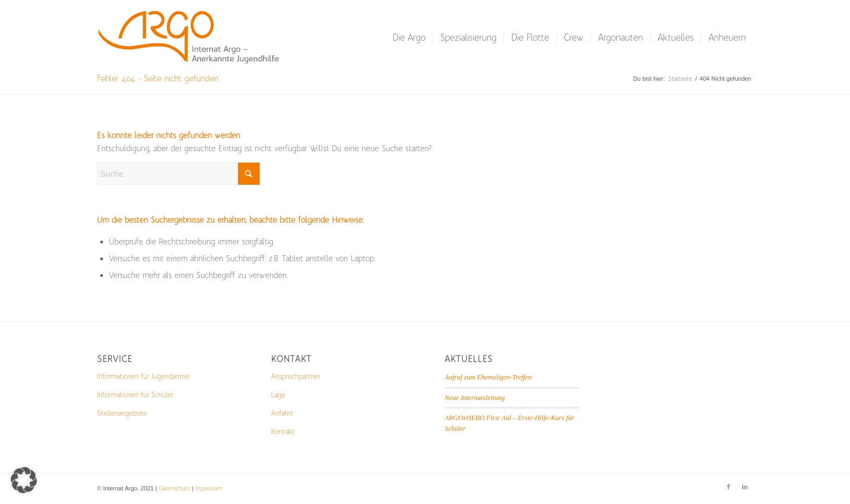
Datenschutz (175, 489)
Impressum (209, 489)
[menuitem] (409, 37)
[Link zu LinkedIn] (745, 487)
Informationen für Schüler (135, 395)
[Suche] (178, 174)
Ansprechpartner (296, 376)
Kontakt (283, 432)
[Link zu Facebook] (729, 487)
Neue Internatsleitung (475, 398)
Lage (278, 395)
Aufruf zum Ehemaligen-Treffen (488, 377)
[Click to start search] (249, 174)
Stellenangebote (122, 413)
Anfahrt (282, 413)
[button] (24, 480)
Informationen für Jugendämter (144, 376)
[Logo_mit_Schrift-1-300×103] (190, 37)
